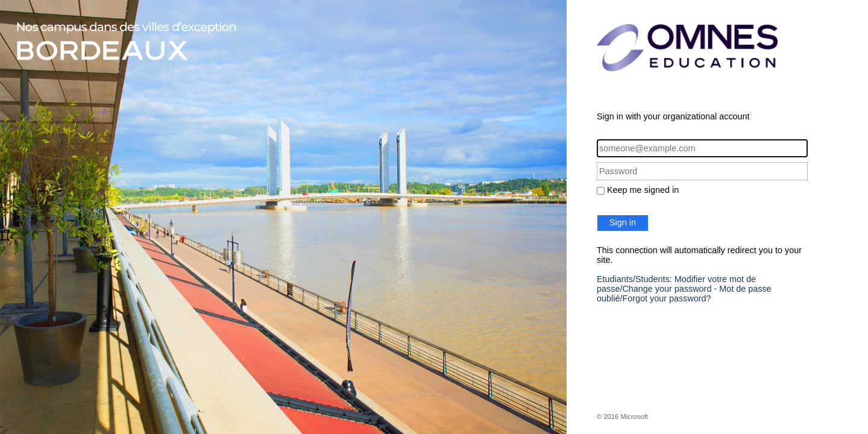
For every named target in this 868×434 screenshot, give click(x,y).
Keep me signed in (643, 190)
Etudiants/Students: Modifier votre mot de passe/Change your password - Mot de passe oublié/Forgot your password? (684, 289)
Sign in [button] (623, 222)
